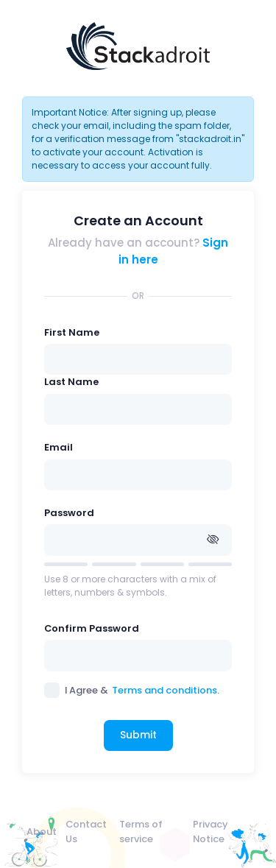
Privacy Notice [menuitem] (210, 831)
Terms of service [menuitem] (141, 831)
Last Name (71, 382)
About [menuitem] (42, 832)
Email (59, 447)
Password (69, 513)
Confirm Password (92, 628)
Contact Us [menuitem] (86, 831)
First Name (72, 332)
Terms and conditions (164, 690)
